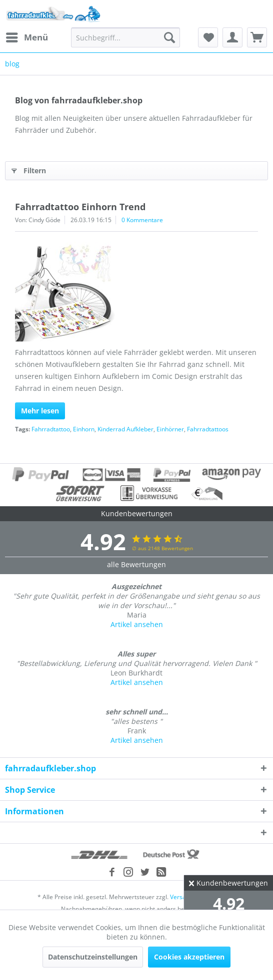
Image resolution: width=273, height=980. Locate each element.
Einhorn (84, 429)
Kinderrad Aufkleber (125, 429)
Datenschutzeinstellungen (93, 957)
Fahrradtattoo (51, 429)
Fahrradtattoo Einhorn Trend (80, 207)
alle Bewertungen (136, 564)
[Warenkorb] (257, 37)
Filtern (29, 169)
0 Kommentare (142, 220)
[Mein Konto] (232, 37)
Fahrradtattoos (208, 429)
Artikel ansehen (137, 624)
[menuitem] (26, 37)
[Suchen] (169, 37)
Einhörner (170, 429)
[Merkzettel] (208, 37)
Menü (27, 36)
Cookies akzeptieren (189, 957)
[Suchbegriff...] (125, 37)
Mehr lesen (40, 411)
